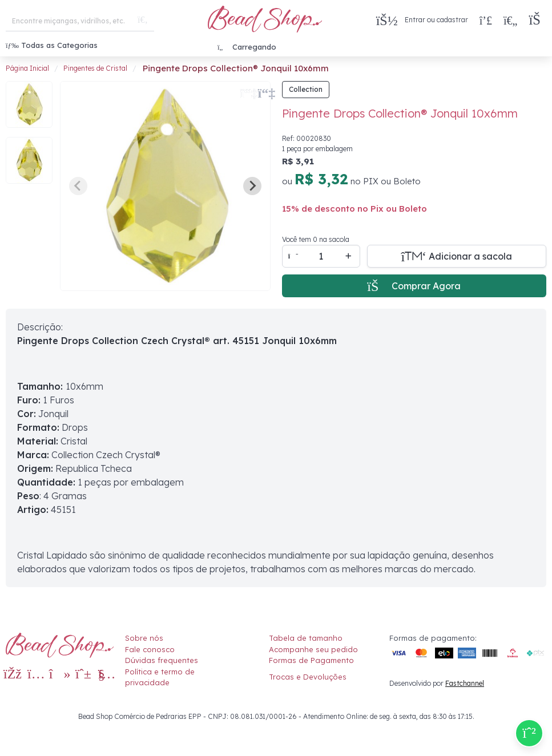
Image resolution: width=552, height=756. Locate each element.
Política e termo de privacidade (160, 677)
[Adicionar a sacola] (457, 256)
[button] (537, 20)
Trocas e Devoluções (308, 677)
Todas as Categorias (52, 45)
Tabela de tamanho (306, 638)
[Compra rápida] (486, 20)
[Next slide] (252, 186)
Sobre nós (144, 638)
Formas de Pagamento (311, 660)
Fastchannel (465, 683)
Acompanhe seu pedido (313, 649)
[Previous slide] (78, 186)
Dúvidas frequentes (162, 660)
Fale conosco (150, 649)
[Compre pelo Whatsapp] (529, 733)
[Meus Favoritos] (510, 20)
